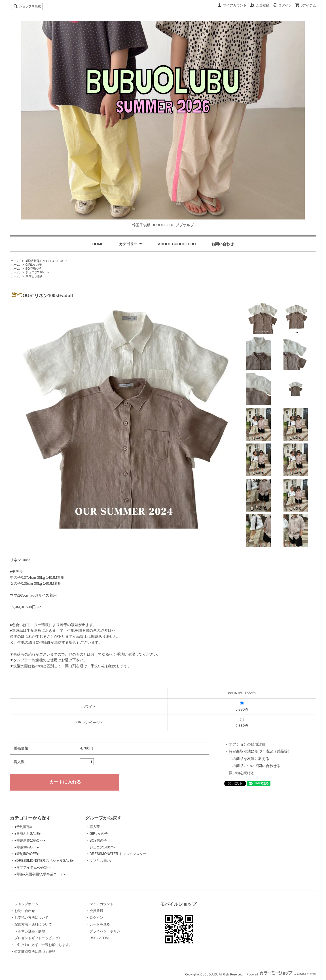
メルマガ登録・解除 (30, 931)
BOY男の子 (33, 269)
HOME (98, 244)
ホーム (15, 261)
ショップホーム (26, 904)
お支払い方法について (31, 918)
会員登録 (263, 5)
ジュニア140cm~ (37, 272)
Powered (281, 974)
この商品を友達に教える (249, 759)
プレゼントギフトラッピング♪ (37, 938)
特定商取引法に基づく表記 (35, 952)
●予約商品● (23, 827)
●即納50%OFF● (27, 854)
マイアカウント (235, 5)
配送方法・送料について (33, 924)
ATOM (104, 938)
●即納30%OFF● (27, 847)
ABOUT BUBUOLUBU (177, 244)
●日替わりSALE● (28, 834)
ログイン (285, 5)
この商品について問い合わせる (255, 766)
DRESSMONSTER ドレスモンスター (118, 854)
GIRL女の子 (34, 265)
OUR (63, 261)
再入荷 (95, 827)
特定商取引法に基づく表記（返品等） (260, 751)
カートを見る (100, 924)
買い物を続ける (242, 773)
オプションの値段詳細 (247, 744)
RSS (93, 938)
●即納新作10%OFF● (40, 261)
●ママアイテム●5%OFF (33, 867)
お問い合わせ (223, 244)
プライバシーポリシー (107, 931)
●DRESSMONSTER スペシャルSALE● (44, 861)
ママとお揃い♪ (36, 276)
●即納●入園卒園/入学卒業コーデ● (40, 874)
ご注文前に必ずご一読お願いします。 (43, 945)
